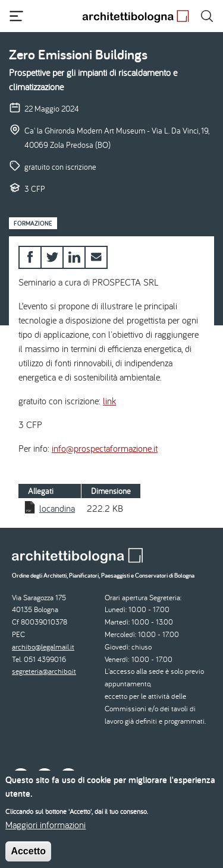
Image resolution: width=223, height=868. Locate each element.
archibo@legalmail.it (43, 647)
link (109, 401)
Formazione (33, 223)
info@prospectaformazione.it (105, 448)
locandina (57, 508)
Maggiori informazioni (45, 832)
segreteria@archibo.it (44, 671)
